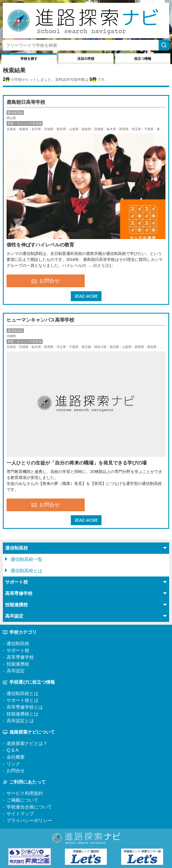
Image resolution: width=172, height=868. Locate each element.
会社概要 (16, 757)
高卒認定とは (20, 721)
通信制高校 (18, 644)
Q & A (13, 750)
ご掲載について (22, 800)
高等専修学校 (20, 657)
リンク (13, 764)
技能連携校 (18, 664)
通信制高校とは (26, 571)
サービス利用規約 (25, 793)
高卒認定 (16, 671)
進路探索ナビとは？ (27, 743)
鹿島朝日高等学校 (26, 102)
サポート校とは (22, 700)
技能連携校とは (22, 714)
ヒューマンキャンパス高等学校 (40, 320)
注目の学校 (86, 59)
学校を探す (29, 59)
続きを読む (103, 265)
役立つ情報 (143, 59)
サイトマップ (20, 814)
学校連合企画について (29, 807)
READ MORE (86, 296)
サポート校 (18, 650)
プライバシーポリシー (29, 821)
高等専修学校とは (25, 707)
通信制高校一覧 (26, 559)
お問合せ (46, 281)
